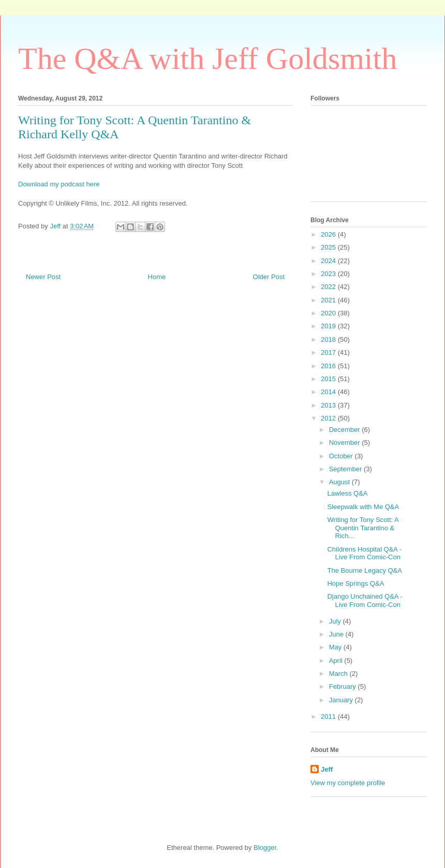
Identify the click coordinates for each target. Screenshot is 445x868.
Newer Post (43, 277)
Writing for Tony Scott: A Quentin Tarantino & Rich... (363, 528)
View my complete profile (348, 783)
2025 (329, 247)
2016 (329, 366)
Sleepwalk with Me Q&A (363, 507)
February (344, 686)
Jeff (327, 769)
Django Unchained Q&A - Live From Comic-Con (365, 601)
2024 (329, 261)
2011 (329, 717)
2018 (329, 339)
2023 (329, 274)
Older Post (269, 277)
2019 (329, 326)
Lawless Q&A (347, 493)
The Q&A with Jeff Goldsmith (207, 59)
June (337, 634)
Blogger (265, 848)
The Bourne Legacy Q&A (365, 570)
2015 (329, 379)
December (346, 430)
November (346, 443)
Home (157, 277)
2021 (329, 300)
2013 (329, 405)
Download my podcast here (59, 184)
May (336, 647)
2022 (329, 287)
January (342, 700)
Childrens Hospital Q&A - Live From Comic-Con (364, 553)
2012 (329, 418)
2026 (329, 234)
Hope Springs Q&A (355, 583)
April (337, 661)
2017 (329, 352)
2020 (329, 313)
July (336, 621)
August (340, 482)
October (342, 456)
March (339, 674)
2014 (329, 392)
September (346, 469)
